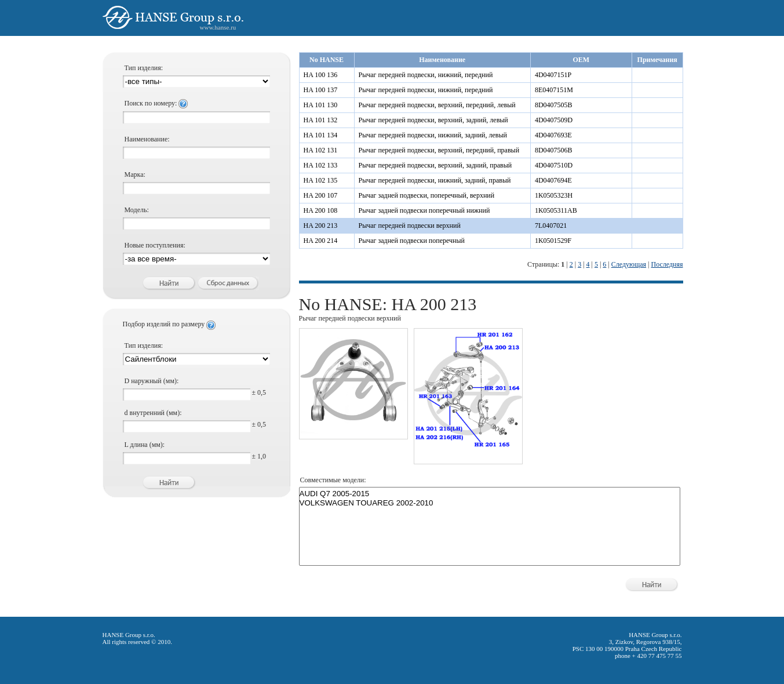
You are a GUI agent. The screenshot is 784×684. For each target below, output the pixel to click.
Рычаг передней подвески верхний (410, 225)
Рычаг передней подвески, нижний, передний (426, 75)
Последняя (667, 264)
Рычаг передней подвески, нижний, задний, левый (433, 135)
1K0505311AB (556, 210)
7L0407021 (551, 225)
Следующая (629, 264)
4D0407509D (554, 120)
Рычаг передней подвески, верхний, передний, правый (439, 150)
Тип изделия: (144, 68)
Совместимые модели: (333, 480)
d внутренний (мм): (153, 413)
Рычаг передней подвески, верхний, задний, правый (435, 165)
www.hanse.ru (218, 27)
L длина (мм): (145, 445)
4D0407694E (553, 180)
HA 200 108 (321, 210)
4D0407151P (553, 75)
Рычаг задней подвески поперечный (412, 241)
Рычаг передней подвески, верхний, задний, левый (433, 120)
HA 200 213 (321, 225)
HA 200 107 (321, 195)
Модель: (137, 210)
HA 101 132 (321, 120)
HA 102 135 (321, 180)
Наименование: (147, 139)
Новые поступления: (155, 245)
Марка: (135, 174)
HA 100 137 (321, 90)
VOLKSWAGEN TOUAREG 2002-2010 (490, 503)
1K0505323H (554, 195)
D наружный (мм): (152, 381)
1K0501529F (553, 241)
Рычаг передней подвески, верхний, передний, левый (437, 105)
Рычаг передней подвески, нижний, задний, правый (435, 180)
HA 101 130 (321, 105)
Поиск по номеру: (156, 103)
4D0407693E (553, 135)
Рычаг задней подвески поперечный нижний (424, 210)
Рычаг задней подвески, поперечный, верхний (427, 195)
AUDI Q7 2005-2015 (490, 494)
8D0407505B (554, 105)
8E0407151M (554, 90)
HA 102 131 (321, 150)
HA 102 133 (321, 165)
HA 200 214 (321, 241)
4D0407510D (554, 165)
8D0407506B (554, 150)
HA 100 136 (321, 75)
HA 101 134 (321, 135)
